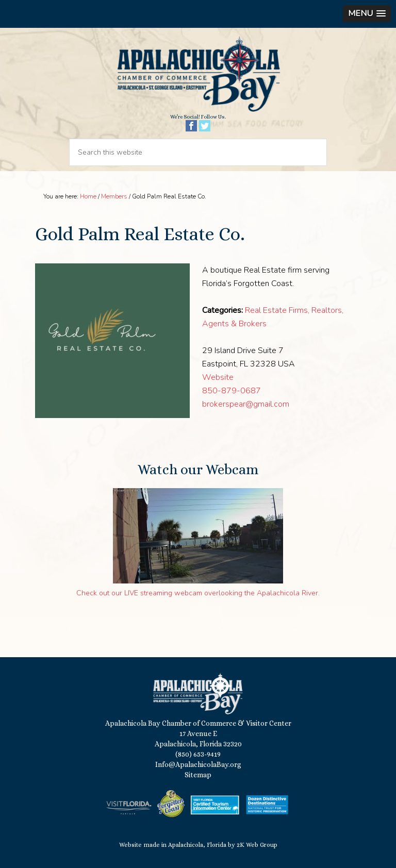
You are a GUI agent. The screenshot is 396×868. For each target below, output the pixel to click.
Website (218, 377)
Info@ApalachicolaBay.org (198, 764)
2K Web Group (257, 845)
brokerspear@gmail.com (246, 404)
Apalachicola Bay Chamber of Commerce (198, 74)
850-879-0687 (232, 391)
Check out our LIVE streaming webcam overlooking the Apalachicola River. (198, 593)
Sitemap (198, 775)
